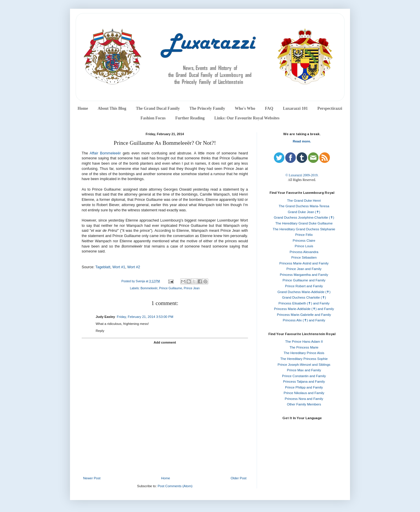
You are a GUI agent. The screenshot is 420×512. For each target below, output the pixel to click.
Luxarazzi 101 (295, 108)
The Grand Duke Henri (304, 201)
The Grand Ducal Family (158, 108)
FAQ (269, 108)
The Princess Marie (304, 347)
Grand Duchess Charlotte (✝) (304, 297)
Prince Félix (304, 235)
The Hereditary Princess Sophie (304, 359)
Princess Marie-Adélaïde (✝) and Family (304, 309)
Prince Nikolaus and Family (304, 393)
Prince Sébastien (304, 257)
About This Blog (112, 108)
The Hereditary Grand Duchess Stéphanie (304, 229)
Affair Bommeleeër (105, 153)
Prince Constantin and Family (304, 376)
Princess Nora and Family (304, 399)
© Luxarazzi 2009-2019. (302, 175)
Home (83, 108)
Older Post (239, 478)
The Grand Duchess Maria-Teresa (304, 206)
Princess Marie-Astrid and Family (304, 263)
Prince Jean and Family (304, 269)
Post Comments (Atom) (175, 486)
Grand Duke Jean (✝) (304, 212)
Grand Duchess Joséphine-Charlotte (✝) (304, 217)
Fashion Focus (153, 118)
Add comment (165, 342)
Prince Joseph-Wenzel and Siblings (304, 365)
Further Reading (190, 118)
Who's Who (245, 108)
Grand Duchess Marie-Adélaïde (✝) (304, 292)
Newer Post (92, 478)
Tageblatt (103, 267)
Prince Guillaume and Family (304, 280)
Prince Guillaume (170, 288)
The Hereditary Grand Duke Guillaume (304, 223)
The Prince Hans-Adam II (304, 342)
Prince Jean (192, 288)
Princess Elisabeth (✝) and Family (304, 303)
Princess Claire (304, 241)
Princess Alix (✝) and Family (304, 320)
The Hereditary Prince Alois (304, 353)
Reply (100, 331)
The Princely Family (207, 108)
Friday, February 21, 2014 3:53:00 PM (145, 317)
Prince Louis (304, 246)
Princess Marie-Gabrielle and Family (304, 315)
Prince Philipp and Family (304, 387)
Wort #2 (134, 267)
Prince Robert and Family (304, 286)
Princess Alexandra (304, 252)
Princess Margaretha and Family (304, 275)
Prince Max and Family (304, 370)
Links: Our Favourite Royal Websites (247, 118)
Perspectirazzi (330, 108)
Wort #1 (119, 267)
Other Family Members (304, 404)
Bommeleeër (149, 288)
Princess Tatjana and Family (304, 382)
